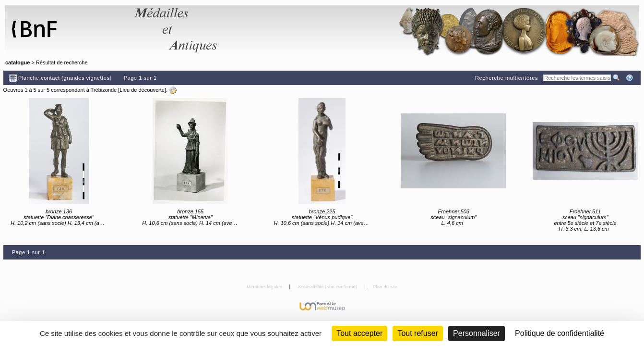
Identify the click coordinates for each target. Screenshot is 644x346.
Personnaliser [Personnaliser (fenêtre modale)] (477, 333)
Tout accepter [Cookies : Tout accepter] (359, 333)
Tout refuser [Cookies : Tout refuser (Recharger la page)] (417, 333)
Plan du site (385, 287)
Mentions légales (265, 287)
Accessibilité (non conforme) (328, 287)
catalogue (18, 62)
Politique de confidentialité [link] (560, 333)
